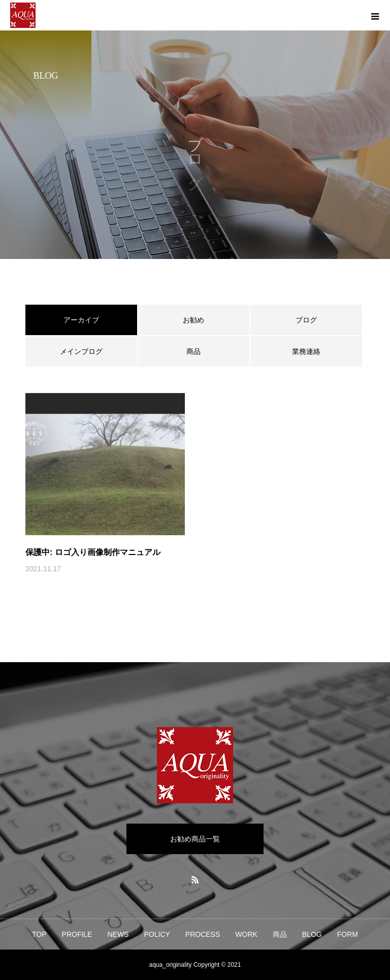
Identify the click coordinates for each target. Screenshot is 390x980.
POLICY (157, 934)
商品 (193, 351)
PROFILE (77, 934)
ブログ (306, 320)
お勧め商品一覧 (195, 839)
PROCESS (203, 934)
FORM (348, 934)
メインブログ (81, 351)
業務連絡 (306, 351)
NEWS (118, 934)
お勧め (193, 320)
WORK (246, 934)
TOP (39, 934)
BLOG (312, 934)
